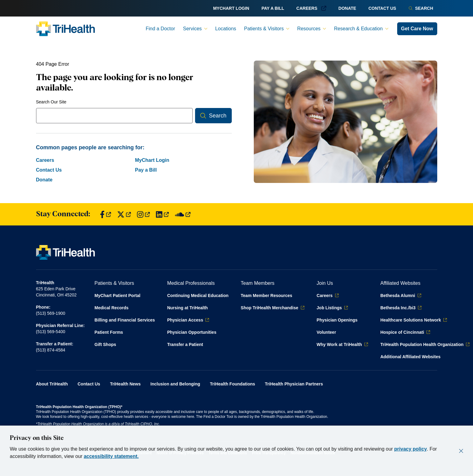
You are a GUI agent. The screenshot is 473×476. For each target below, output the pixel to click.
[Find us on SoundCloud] (183, 214)
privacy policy (410, 449)
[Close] (461, 451)
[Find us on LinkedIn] (162, 214)
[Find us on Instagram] (143, 214)
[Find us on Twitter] (124, 214)
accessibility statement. (111, 456)
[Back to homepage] (65, 29)
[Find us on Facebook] (105, 214)
